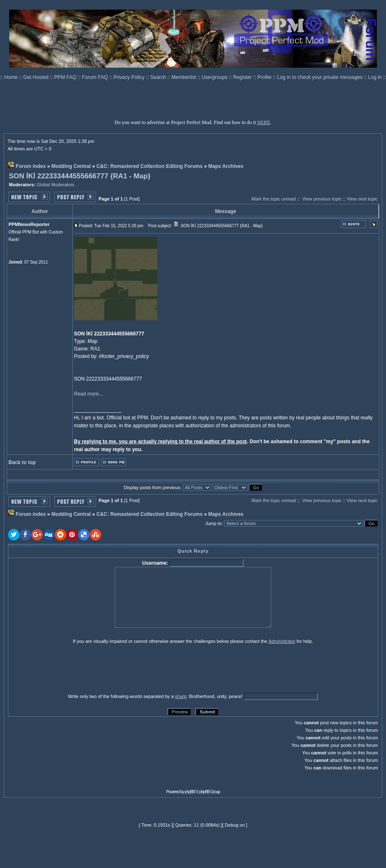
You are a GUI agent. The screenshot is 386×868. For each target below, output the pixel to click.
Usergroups (215, 77)
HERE (264, 122)
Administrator (282, 641)
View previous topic (322, 199)
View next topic (362, 199)
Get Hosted (37, 77)
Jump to (213, 523)
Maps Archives (226, 166)
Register (243, 77)
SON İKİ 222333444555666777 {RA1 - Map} (79, 176)
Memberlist (184, 77)
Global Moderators (56, 185)
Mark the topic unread (273, 199)
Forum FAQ (95, 77)
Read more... (88, 394)
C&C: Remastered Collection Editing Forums (150, 166)
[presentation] (73, 668)
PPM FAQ (66, 77)
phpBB (190, 792)
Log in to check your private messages (320, 77)
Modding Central (71, 166)
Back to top (22, 462)
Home (11, 77)
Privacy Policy (130, 77)
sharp (181, 696)
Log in (375, 77)
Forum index (31, 166)
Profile (265, 77)
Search (159, 77)
